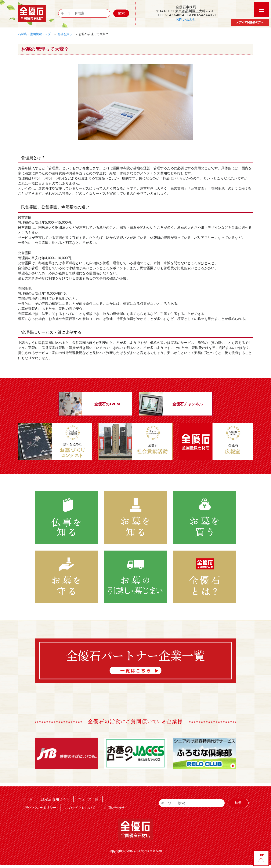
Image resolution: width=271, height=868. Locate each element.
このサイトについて (80, 807)
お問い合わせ (186, 19)
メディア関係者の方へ (250, 22)
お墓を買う (65, 34)
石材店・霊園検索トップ (34, 34)
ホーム (28, 799)
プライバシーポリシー (39, 807)
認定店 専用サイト (55, 799)
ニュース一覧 (88, 799)
